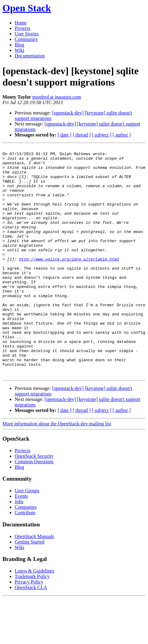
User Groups (27, 536)
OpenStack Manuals (34, 582)
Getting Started (29, 588)
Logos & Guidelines (34, 617)
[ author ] (122, 135)
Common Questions (34, 507)
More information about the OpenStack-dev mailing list (57, 469)
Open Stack (27, 8)
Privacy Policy (29, 628)
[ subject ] (102, 135)
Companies (26, 553)
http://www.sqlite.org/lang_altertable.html (69, 282)
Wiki (19, 50)
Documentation (30, 56)
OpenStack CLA (31, 633)
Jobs (19, 547)
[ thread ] (82, 135)
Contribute (25, 558)
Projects (23, 28)
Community (26, 39)
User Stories (27, 34)
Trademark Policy (32, 622)
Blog (19, 45)
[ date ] (65, 135)
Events (21, 542)
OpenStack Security (34, 502)
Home (21, 23)
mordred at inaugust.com (57, 97)
